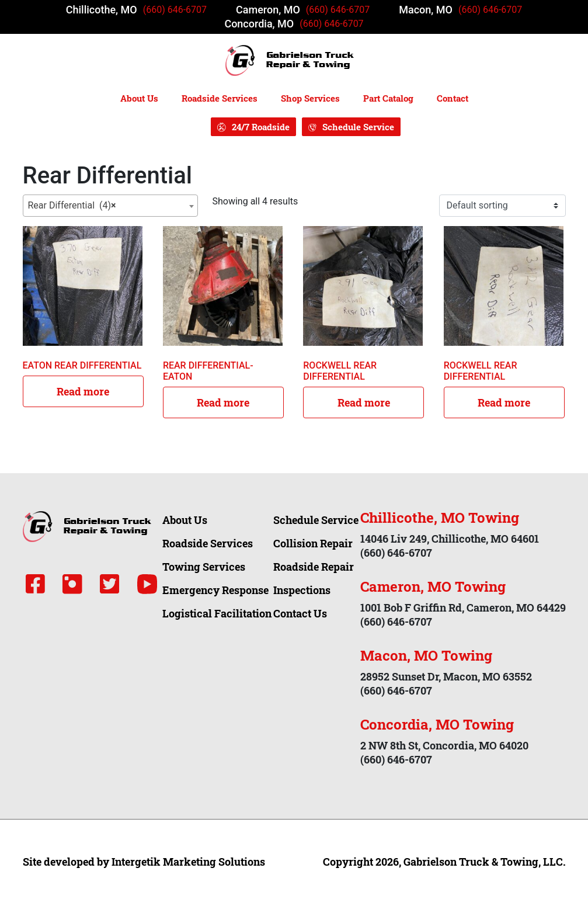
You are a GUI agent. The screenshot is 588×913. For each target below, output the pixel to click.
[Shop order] (502, 206)
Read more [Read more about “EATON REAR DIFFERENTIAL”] (83, 391)
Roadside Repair (314, 567)
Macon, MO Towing (426, 655)
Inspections (302, 590)
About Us (139, 98)
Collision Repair (313, 543)
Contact (453, 98)
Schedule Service (358, 127)
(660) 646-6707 (175, 10)
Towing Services (204, 567)
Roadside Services (220, 98)
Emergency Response (215, 590)
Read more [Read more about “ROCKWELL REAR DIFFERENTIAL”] (364, 402)
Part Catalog (388, 98)
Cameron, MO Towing (433, 586)
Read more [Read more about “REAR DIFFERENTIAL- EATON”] (223, 402)
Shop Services (310, 98)
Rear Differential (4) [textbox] (72, 206)
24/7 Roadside (261, 127)
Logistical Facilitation (217, 613)
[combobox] (110, 206)
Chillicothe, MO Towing (440, 518)
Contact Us (300, 613)
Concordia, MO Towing (437, 724)
